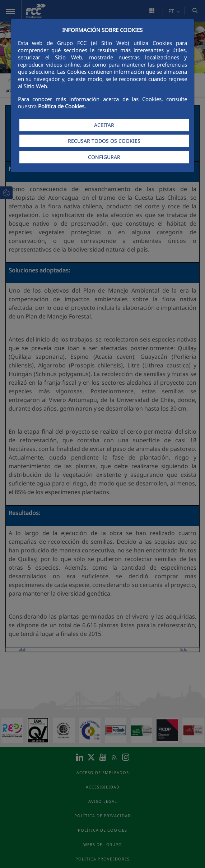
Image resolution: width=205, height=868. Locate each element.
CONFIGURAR (104, 157)
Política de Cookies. (62, 106)
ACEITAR (104, 125)
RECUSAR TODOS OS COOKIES (104, 141)
